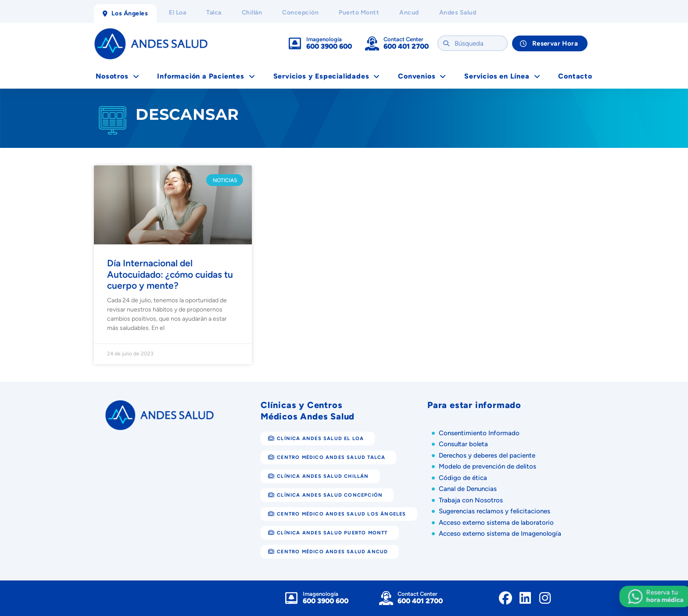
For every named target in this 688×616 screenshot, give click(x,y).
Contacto (575, 76)
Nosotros (117, 76)
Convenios (422, 76)
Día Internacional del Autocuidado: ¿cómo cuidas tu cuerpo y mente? (170, 274)
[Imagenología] (295, 43)
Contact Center (403, 39)
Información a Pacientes (206, 76)
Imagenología (324, 39)
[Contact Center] (372, 43)
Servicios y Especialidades (327, 76)
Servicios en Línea (502, 76)
